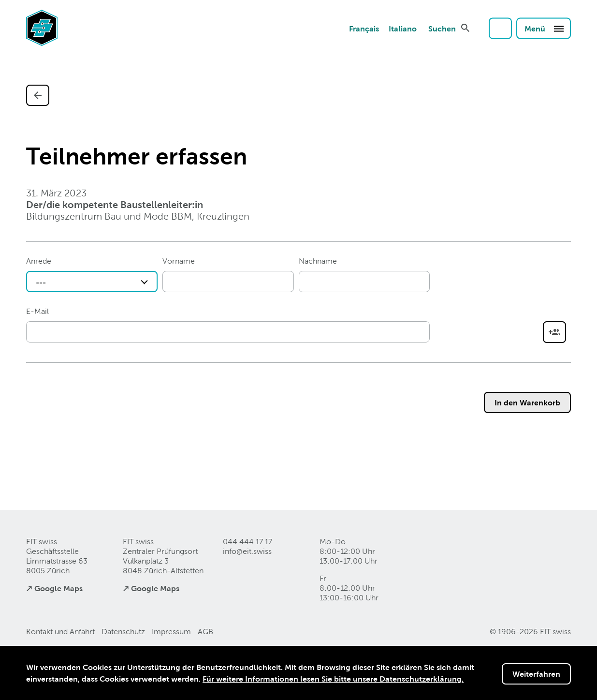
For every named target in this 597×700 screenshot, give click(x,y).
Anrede (39, 261)
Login (500, 28)
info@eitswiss (247, 551)
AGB (205, 632)
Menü (545, 28)
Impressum (171, 632)
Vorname (179, 261)
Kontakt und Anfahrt (60, 632)
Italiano (403, 28)
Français (364, 28)
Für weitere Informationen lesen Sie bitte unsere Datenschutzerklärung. (333, 679)
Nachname (318, 261)
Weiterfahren (536, 674)
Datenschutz (123, 632)
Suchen (442, 28)
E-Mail (37, 311)
